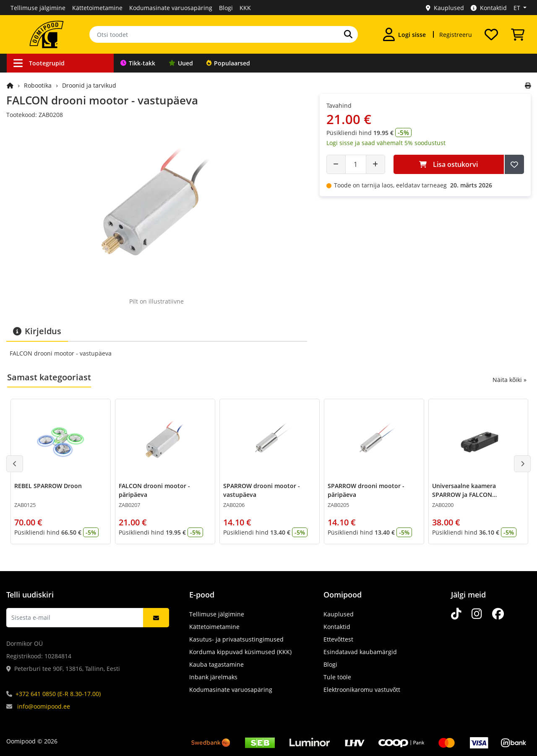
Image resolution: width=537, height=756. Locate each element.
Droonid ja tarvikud (89, 85)
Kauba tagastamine (216, 664)
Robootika (38, 85)
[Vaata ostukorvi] (518, 34)
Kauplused (445, 8)
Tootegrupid (39, 63)
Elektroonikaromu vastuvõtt (362, 690)
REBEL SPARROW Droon (48, 486)
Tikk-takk (138, 63)
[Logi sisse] (404, 34)
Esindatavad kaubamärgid (360, 652)
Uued (181, 63)
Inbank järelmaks (213, 677)
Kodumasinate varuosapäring (171, 8)
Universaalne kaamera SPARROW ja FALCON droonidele (464, 495)
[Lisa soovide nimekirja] (514, 164)
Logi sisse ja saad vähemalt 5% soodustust (386, 143)
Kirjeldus (37, 331)
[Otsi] (348, 34)
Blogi (226, 8)
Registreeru (456, 35)
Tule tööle (337, 677)
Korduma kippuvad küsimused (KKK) (240, 652)
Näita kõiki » (510, 380)
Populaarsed (228, 63)
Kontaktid (489, 8)
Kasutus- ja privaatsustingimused (236, 639)
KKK (245, 8)
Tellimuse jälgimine (38, 8)
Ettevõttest (338, 639)
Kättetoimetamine (97, 8)
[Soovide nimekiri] (491, 34)
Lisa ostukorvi (448, 164)
